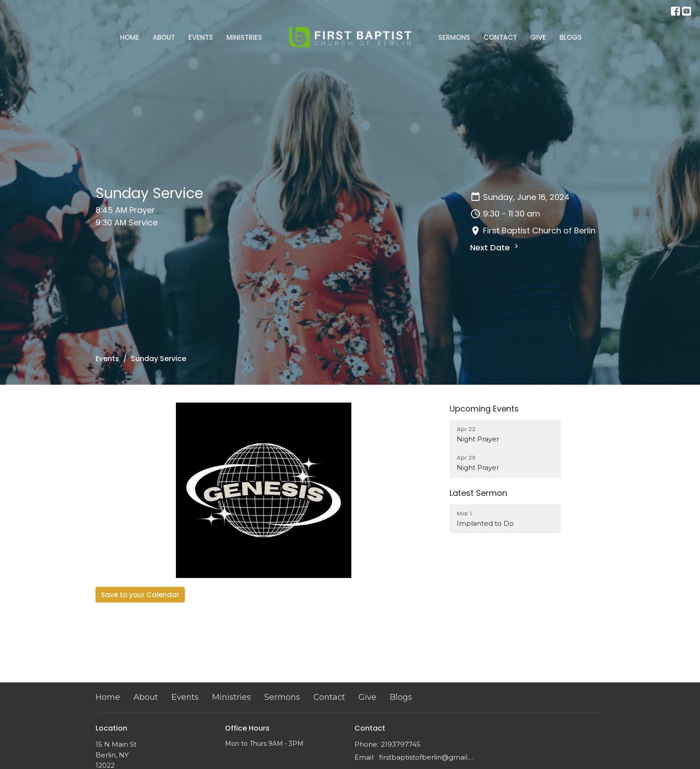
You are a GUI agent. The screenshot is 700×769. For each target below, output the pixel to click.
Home (130, 37)
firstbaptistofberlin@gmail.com (427, 757)
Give (538, 37)
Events (201, 37)
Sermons (454, 37)
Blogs (571, 37)
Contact (500, 37)
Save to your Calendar (140, 595)
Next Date (495, 247)
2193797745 (401, 744)
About (164, 37)
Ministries (244, 37)
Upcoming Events (484, 409)
